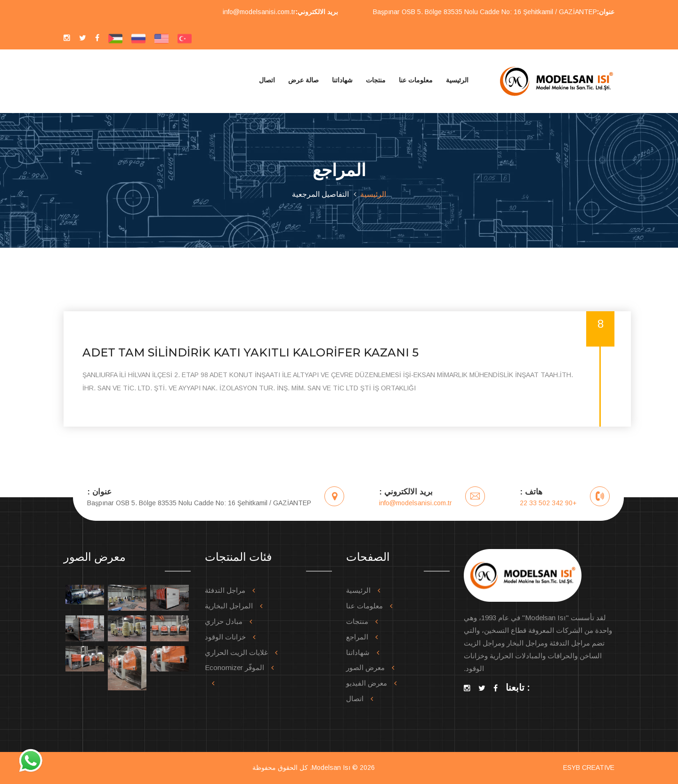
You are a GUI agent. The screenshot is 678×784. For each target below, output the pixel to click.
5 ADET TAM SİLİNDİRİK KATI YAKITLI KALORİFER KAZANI (250, 352)
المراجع (357, 637)
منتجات (376, 80)
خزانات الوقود (225, 637)
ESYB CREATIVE (589, 768)
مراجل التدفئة (225, 590)
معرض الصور (365, 667)
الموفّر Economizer (234, 667)
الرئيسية (457, 80)
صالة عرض (303, 80)
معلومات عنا (416, 80)
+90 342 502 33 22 (548, 503)
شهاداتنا (342, 80)
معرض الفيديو (367, 683)
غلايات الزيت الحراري (236, 652)
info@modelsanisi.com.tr (259, 12)
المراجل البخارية (229, 606)
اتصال (267, 80)
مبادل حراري (224, 621)
